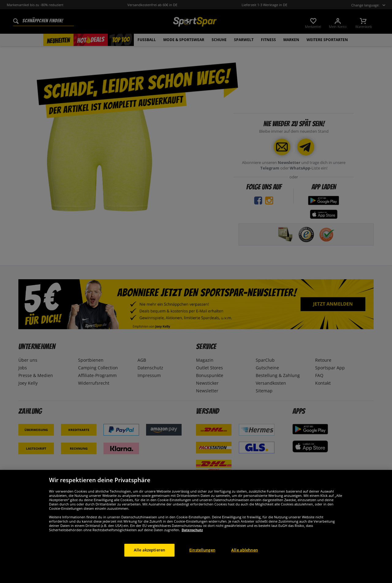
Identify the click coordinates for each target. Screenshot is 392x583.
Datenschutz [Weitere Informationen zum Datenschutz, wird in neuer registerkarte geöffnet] (192, 544)
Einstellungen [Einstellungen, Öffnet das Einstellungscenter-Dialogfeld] (202, 564)
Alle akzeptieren (149, 564)
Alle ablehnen (245, 564)
